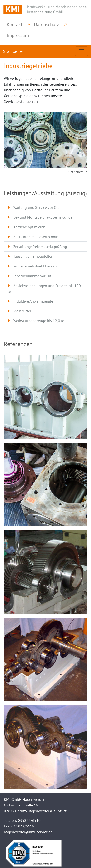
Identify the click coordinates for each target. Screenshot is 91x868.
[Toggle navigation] (81, 51)
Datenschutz (47, 24)
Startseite (13, 51)
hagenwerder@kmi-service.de (28, 832)
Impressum (18, 35)
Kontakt (15, 24)
